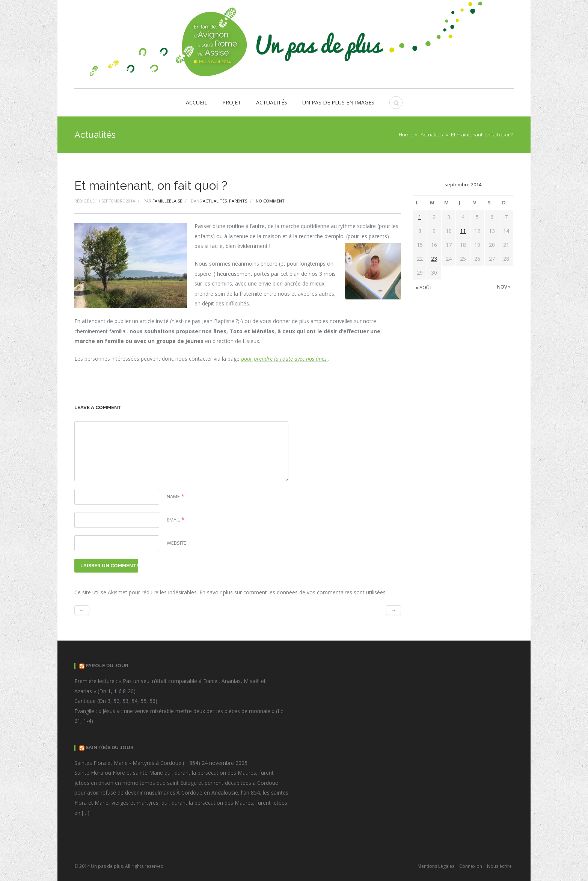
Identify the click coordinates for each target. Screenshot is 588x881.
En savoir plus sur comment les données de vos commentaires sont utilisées (292, 592)
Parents (238, 201)
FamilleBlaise (167, 201)
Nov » (504, 287)
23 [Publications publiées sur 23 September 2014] (434, 259)
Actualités (272, 102)
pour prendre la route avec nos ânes (285, 359)
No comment (270, 201)
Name (173, 496)
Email (173, 520)
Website (176, 543)
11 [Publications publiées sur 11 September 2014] (463, 231)
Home (406, 135)
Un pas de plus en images (338, 102)
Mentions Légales (436, 866)
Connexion (471, 866)
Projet (232, 102)
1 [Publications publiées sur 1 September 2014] (420, 217)
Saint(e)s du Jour (110, 747)
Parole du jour (107, 666)
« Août (424, 287)
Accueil (197, 102)
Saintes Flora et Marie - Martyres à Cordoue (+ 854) (137, 763)
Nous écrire (499, 866)
